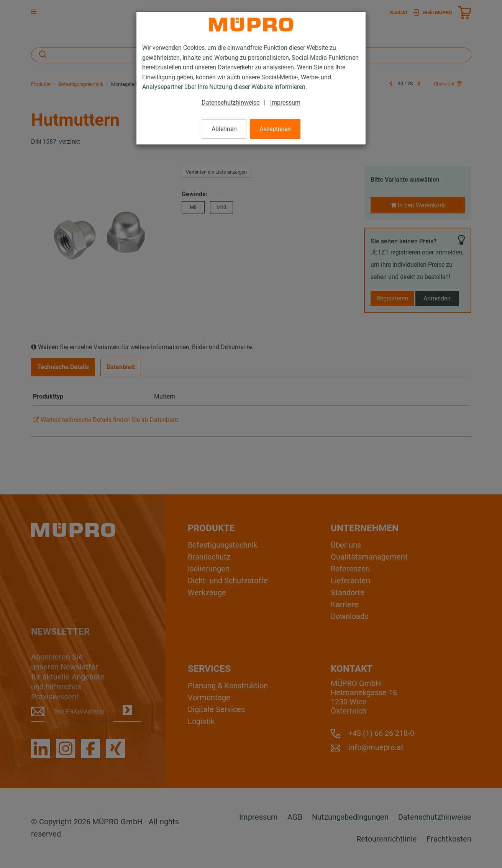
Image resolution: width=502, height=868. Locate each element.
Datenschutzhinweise (230, 103)
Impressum (285, 103)
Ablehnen (224, 129)
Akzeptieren (275, 129)
